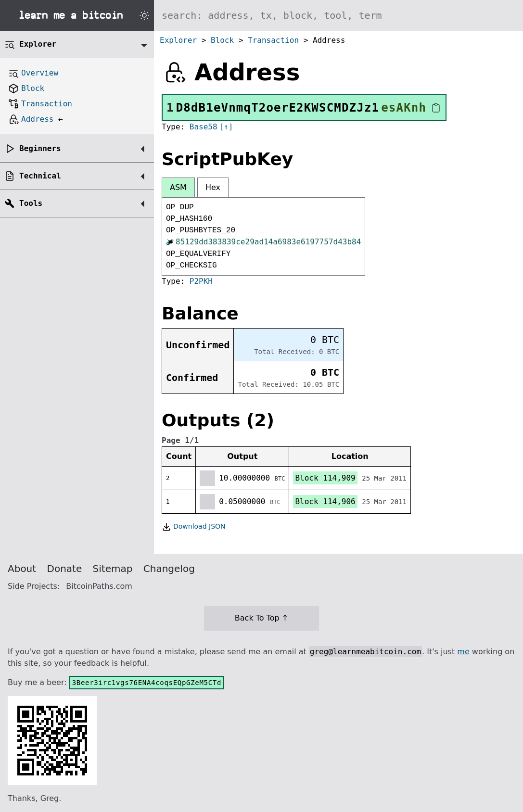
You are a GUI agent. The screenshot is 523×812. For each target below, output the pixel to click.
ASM (178, 187)
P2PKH (201, 281)
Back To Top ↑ (261, 618)
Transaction (273, 40)
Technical (40, 176)
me (463, 652)
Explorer (178, 40)
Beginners (40, 148)
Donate (65, 569)
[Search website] (338, 15)
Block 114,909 (325, 478)
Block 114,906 (325, 501)
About (22, 569)
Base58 (204, 127)
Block (222, 40)
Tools (31, 203)
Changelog (169, 569)
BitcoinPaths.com (99, 586)
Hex (213, 187)
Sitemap (113, 569)
